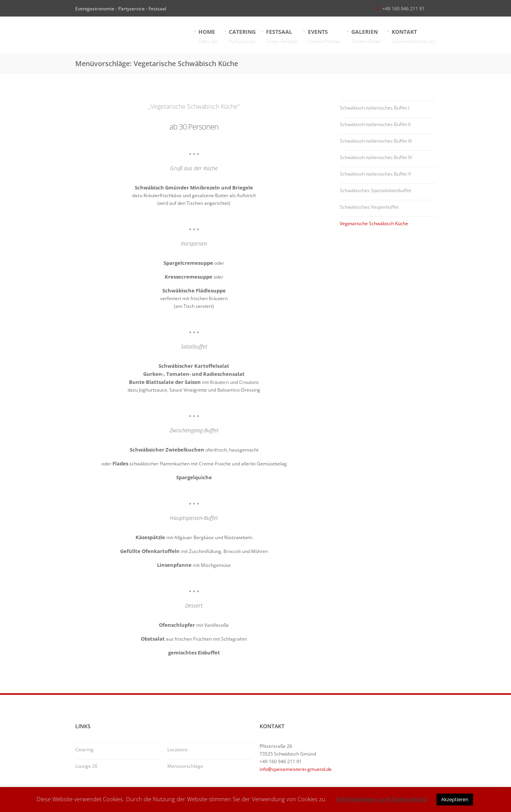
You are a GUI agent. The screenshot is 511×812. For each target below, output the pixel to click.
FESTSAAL (282, 37)
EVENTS (325, 37)
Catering (84, 750)
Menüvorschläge (185, 766)
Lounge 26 (86, 766)
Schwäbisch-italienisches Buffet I (375, 108)
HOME (209, 37)
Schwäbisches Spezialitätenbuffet (375, 190)
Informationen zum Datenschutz (381, 799)
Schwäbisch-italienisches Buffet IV (376, 157)
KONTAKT (414, 37)
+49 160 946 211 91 (404, 9)
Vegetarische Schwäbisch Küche (374, 223)
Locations (178, 750)
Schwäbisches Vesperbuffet (369, 207)
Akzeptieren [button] (455, 799)
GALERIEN (366, 37)
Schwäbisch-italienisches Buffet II (375, 124)
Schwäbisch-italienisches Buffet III (376, 141)
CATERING (242, 37)
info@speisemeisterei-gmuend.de (296, 769)
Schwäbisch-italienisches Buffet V (375, 174)
